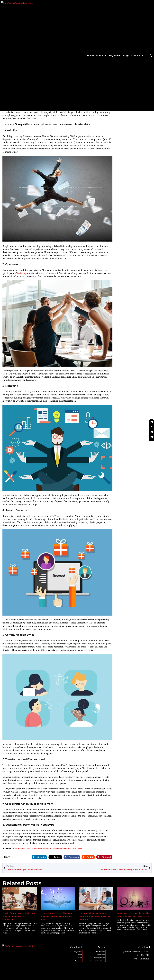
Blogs (126, 4)
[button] (151, 4)
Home (90, 4)
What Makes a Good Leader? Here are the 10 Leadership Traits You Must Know (51, 849)
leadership (23, 273)
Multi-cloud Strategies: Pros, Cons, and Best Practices (139, 45)
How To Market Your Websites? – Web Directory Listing (140, 34)
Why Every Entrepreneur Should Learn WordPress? (138, 56)
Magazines (115, 4)
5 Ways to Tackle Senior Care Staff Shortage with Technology (140, 66)
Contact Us (137, 4)
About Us (101, 4)
